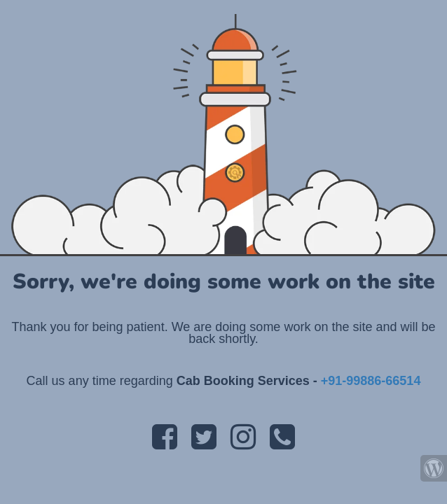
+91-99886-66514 (371, 381)
